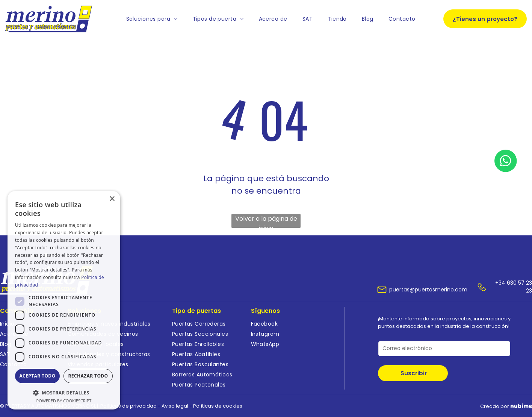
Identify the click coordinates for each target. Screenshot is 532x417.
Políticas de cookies (218, 406)
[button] (64, 392)
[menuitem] (152, 19)
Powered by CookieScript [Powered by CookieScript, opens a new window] (64, 401)
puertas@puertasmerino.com (428, 290)
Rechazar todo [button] (88, 376)
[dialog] (64, 300)
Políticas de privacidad (128, 406)
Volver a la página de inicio (266, 221)
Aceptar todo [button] (37, 376)
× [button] (112, 199)
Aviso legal (175, 406)
